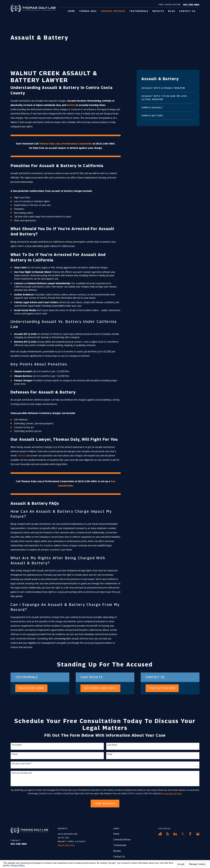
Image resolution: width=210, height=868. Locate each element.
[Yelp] (168, 834)
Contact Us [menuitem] (187, 11)
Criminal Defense (122, 840)
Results (117, 851)
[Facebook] (190, 834)
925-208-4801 (191, 5)
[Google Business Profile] (198, 834)
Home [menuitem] (71, 11)
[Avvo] (160, 834)
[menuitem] (168, 88)
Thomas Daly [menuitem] (88, 11)
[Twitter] (183, 834)
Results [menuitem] (158, 11)
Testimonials (120, 845)
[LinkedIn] (175, 834)
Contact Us (119, 856)
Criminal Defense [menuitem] (113, 11)
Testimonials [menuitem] (139, 11)
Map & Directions (66, 845)
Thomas (22, 456)
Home (116, 834)
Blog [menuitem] (172, 11)
